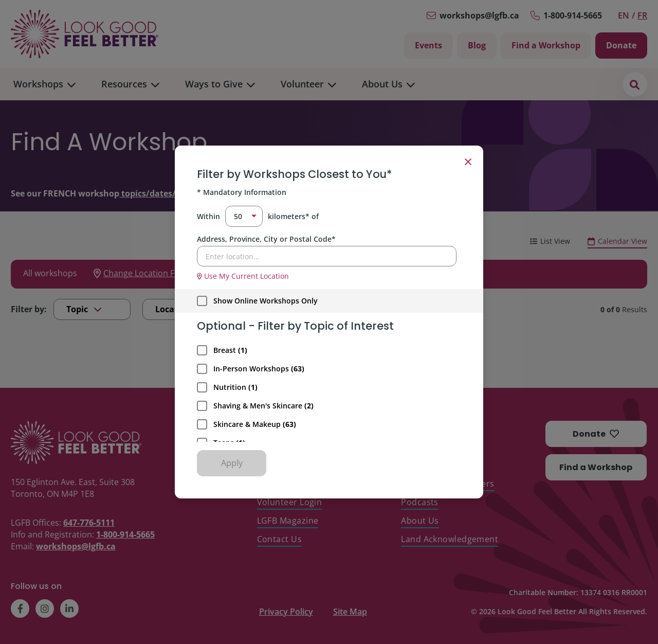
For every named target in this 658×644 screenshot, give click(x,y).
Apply (232, 463)
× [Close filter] (468, 161)
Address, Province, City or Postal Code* (266, 239)
